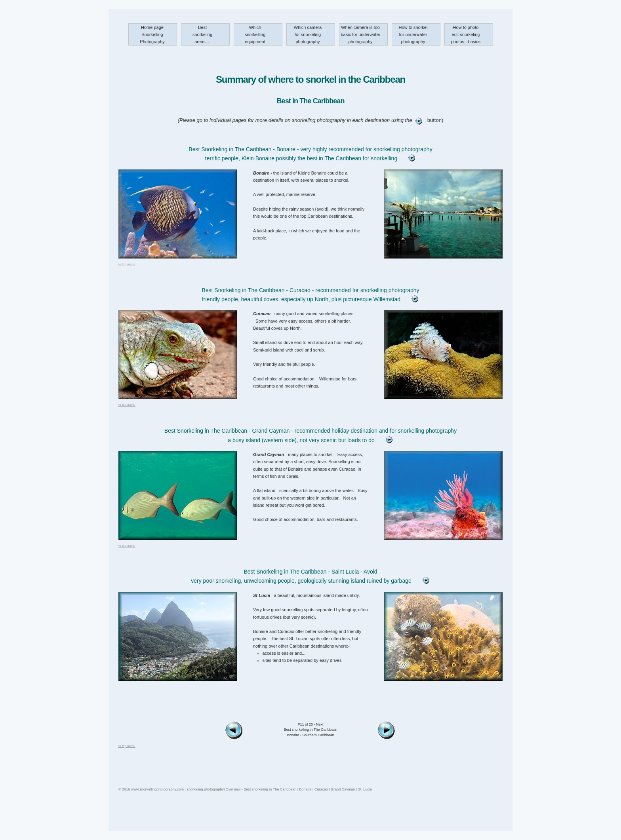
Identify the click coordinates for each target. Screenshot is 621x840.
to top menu (127, 264)
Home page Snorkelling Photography (152, 34)
